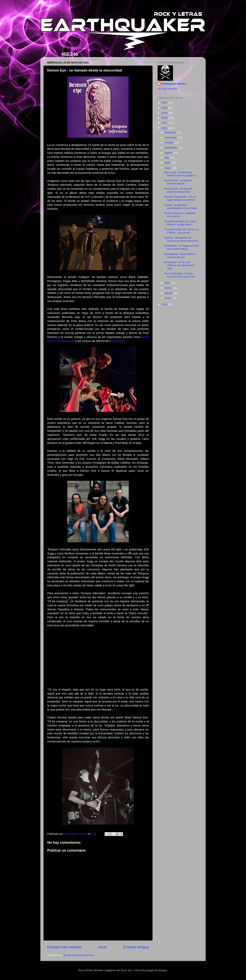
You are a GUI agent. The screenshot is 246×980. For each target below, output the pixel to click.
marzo (169, 288)
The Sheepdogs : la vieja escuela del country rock (180, 275)
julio (167, 158)
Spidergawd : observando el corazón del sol (180, 256)
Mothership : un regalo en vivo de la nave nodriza (182, 247)
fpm (130, 970)
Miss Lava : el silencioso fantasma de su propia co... (181, 174)
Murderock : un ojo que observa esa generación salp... (179, 265)
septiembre (172, 148)
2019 (165, 113)
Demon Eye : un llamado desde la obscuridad (178, 190)
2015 (165, 304)
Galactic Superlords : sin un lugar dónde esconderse (180, 198)
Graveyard (118, 341)
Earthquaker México (174, 84)
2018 (165, 118)
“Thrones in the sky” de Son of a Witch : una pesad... (182, 231)
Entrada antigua (136, 947)
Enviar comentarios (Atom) (79, 955)
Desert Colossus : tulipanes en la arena (180, 215)
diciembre (171, 133)
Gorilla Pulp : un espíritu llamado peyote (178, 182)
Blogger (163, 970)
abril (167, 283)
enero (168, 298)
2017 (165, 123)
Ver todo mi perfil (167, 89)
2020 (165, 108)
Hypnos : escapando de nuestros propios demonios (181, 239)
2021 (165, 103)
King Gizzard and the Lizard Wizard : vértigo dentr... (180, 223)
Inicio (102, 947)
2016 (165, 128)
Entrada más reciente (64, 947)
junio (168, 163)
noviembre (171, 138)
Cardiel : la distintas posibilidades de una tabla (181, 207)
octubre (169, 143)
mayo (168, 168)
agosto (169, 153)
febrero (169, 293)
